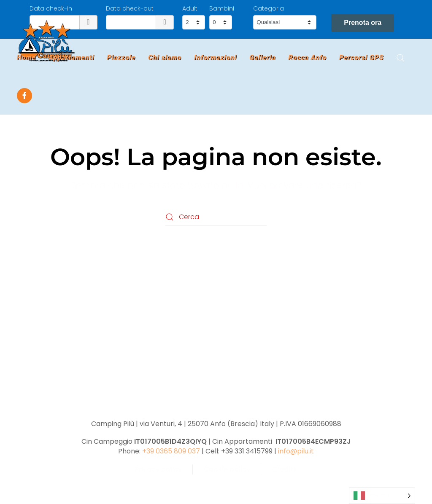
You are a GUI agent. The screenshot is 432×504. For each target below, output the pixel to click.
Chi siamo (165, 58)
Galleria (262, 58)
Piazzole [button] (121, 58)
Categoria (269, 8)
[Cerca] (216, 217)
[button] (400, 58)
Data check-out (130, 8)
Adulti (190, 8)
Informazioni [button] (215, 58)
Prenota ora (363, 23)
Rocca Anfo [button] (308, 58)
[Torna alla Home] (46, 41)
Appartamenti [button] (71, 58)
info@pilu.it (296, 451)
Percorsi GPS (361, 58)
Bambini (222, 8)
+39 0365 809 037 (171, 451)
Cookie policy (227, 469)
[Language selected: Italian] (382, 496)
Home (26, 58)
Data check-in (51, 8)
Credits (284, 469)
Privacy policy (158, 469)
